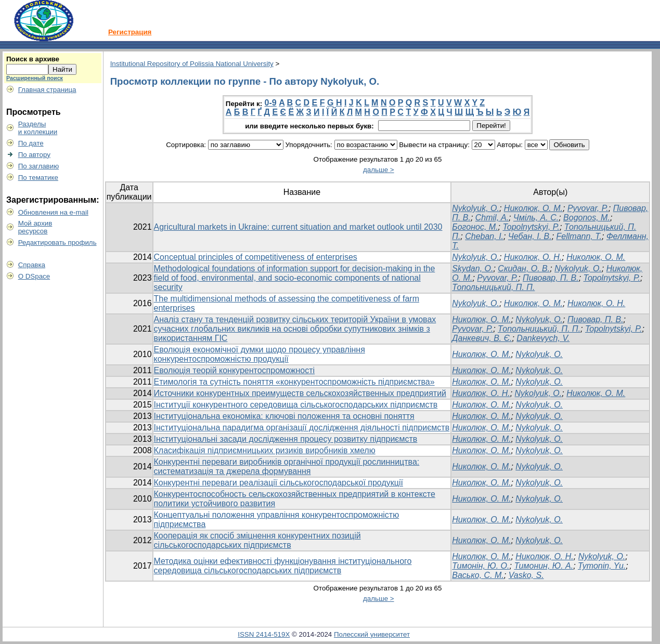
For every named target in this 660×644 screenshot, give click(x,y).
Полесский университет (372, 634)
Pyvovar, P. (588, 208)
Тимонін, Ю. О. (481, 566)
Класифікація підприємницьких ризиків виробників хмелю (265, 450)
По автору (34, 155)
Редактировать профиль (57, 242)
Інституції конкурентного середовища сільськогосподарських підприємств (296, 405)
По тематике (38, 178)
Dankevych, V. (543, 338)
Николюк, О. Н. (533, 257)
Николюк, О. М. (533, 208)
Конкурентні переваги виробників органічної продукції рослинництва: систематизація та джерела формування (287, 466)
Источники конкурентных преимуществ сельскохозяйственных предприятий (300, 393)
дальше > (379, 170)
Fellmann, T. (579, 236)
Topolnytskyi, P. (531, 227)
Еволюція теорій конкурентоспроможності (235, 370)
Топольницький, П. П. (493, 287)
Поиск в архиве (33, 59)
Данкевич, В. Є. (482, 338)
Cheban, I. (484, 236)
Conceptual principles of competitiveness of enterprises (256, 257)
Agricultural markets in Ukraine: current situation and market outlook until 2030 (298, 227)
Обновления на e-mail (53, 212)
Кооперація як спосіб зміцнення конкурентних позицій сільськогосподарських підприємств (257, 540)
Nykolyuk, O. (476, 208)
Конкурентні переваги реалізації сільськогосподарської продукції (279, 483)
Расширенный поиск (35, 78)
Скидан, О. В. (524, 268)
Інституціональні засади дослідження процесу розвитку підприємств (286, 439)
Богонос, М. (475, 227)
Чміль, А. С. (536, 218)
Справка (32, 265)
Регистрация (130, 32)
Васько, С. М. (478, 575)
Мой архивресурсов (35, 227)
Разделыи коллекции (38, 128)
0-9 (271, 103)
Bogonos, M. (587, 218)
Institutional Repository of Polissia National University (192, 64)
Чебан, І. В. (530, 236)
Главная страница (47, 90)
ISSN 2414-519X (264, 634)
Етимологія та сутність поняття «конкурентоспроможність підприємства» (294, 382)
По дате (31, 143)
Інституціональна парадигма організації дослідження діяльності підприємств (302, 428)
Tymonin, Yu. (602, 566)
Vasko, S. (526, 575)
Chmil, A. (492, 218)
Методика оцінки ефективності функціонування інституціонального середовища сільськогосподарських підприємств (283, 566)
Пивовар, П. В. (551, 278)
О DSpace (34, 276)
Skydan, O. (473, 268)
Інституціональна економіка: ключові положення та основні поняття (284, 416)
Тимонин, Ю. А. (543, 566)
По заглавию (39, 166)
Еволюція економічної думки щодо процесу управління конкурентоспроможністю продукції (260, 354)
